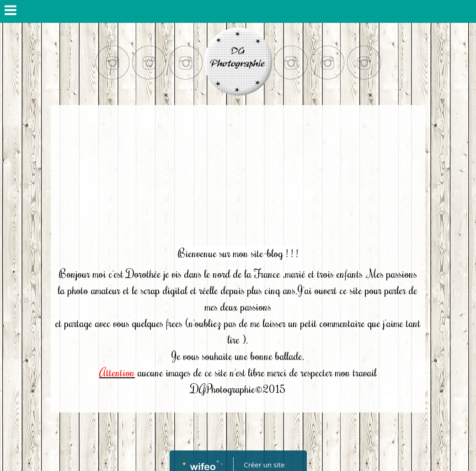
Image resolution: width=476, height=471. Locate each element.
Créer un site (264, 465)
